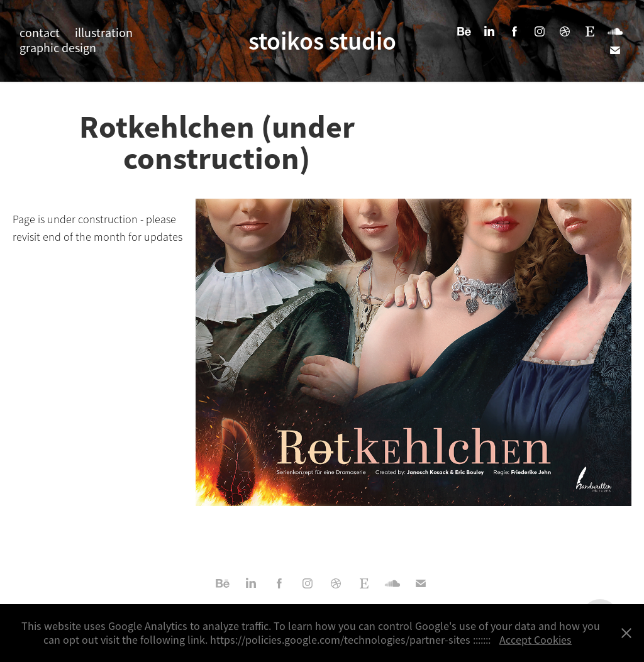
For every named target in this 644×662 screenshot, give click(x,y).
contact (40, 33)
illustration (104, 33)
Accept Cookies (536, 640)
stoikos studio (322, 41)
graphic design (58, 48)
